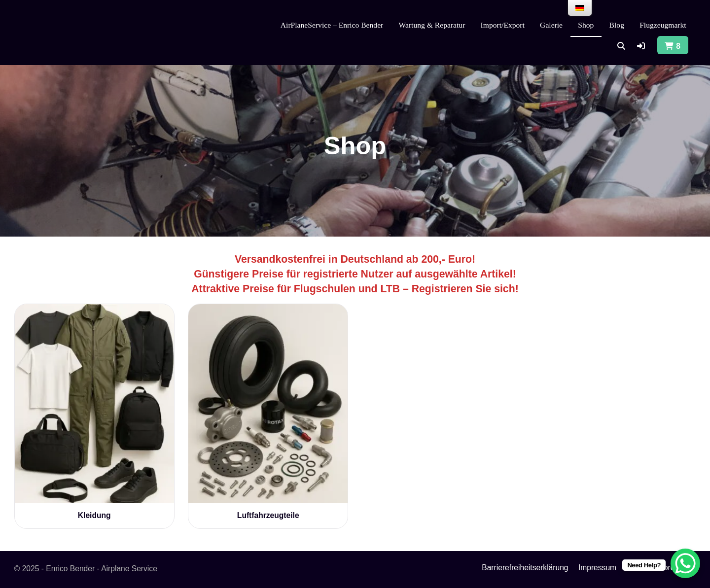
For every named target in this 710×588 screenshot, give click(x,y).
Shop (586, 25)
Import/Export (503, 25)
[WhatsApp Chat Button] (685, 563)
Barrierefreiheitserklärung (525, 568)
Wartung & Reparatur (432, 25)
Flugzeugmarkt (663, 25)
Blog (617, 25)
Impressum (597, 568)
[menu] (580, 8)
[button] (641, 46)
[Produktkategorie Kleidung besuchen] (94, 412)
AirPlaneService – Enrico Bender (332, 25)
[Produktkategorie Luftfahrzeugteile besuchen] (268, 412)
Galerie (551, 25)
